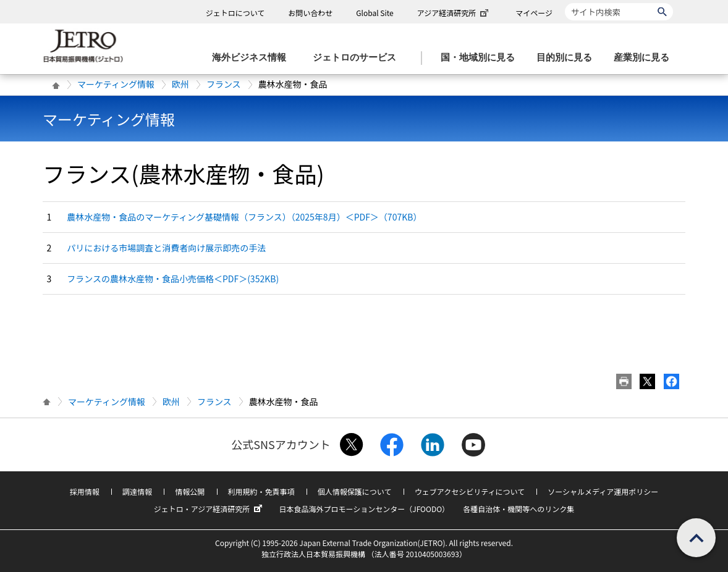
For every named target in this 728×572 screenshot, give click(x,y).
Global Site (375, 13)
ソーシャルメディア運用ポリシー (603, 491)
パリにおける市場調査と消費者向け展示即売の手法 (166, 248)
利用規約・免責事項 (261, 491)
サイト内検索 (565, 3)
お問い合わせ (310, 13)
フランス (224, 84)
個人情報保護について (355, 491)
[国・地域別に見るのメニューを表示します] (481, 58)
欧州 (180, 84)
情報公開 (190, 491)
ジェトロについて (235, 13)
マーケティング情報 (116, 84)
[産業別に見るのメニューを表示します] (645, 58)
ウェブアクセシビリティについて (470, 491)
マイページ (534, 13)
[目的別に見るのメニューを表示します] (568, 58)
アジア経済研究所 (454, 13)
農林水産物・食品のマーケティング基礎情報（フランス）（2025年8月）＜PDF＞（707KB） (244, 217)
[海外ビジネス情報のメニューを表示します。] (253, 58)
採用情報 (85, 491)
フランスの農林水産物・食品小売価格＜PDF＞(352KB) (173, 279)
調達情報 (137, 491)
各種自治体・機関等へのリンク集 (518, 509)
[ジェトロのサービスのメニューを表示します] (358, 58)
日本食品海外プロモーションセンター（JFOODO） (364, 509)
